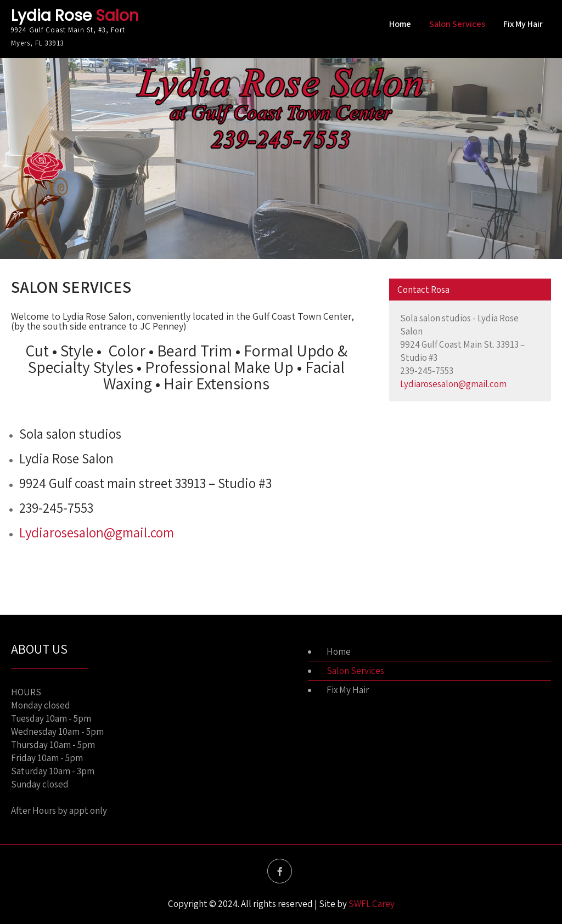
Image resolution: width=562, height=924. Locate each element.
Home (400, 24)
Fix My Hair (523, 24)
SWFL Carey (372, 904)
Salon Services (457, 24)
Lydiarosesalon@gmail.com (97, 532)
